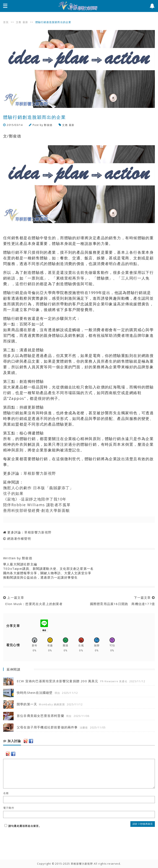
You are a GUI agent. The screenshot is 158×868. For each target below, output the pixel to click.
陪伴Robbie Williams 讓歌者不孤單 (37, 505)
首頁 (6, 22)
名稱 (6, 793)
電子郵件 (9, 808)
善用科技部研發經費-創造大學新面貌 (36, 510)
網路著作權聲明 (19, 539)
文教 (19, 22)
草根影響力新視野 (40, 473)
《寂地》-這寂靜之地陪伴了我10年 (35, 499)
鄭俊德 (48, 125)
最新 (25, 22)
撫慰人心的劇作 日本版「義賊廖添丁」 (38, 488)
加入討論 (12, 741)
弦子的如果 (13, 493)
